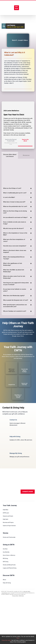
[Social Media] (4, 492)
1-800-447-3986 (26, 592)
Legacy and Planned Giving (10, 568)
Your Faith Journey (10, 505)
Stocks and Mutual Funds (9, 565)
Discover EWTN (9, 575)
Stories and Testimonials (9, 537)
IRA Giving (5, 558)
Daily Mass (6, 510)
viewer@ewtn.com (6, 593)
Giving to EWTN (9, 545)
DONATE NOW (28, 492)
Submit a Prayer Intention (9, 526)
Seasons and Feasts (8, 516)
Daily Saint (6, 519)
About (4, 580)
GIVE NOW (17, 8)
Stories (6, 533)
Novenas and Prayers (8, 522)
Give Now (5, 549)
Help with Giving (7, 583)
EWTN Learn (6, 513)
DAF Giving (6, 562)
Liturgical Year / (8, 19)
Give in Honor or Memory (9, 555)
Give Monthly (6, 552)
